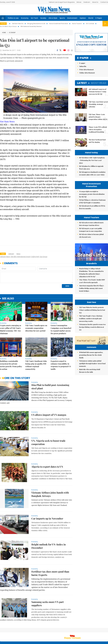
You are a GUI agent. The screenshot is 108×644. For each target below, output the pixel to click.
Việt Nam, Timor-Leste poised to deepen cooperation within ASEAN (98, 117)
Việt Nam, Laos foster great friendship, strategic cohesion (98, 104)
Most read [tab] (99, 83)
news (18, 254)
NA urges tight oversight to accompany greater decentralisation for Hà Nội (92, 194)
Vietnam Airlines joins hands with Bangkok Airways (50, 479)
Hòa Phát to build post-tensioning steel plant (50, 371)
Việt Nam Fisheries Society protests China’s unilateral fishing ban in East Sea (92, 334)
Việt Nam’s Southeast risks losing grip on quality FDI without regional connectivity (36, 350)
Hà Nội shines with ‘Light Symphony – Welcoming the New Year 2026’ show (92, 160)
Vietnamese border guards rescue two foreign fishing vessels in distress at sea (92, 352)
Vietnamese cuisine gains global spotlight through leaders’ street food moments (92, 402)
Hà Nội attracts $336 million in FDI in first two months (92, 207)
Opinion (83, 18)
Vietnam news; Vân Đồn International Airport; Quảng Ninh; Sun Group (24, 257)
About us (75, 631)
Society (43, 18)
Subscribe (83, 66)
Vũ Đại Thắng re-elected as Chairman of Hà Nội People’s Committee (92, 201)
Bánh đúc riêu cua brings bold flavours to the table (90, 409)
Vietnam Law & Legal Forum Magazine (62, 2)
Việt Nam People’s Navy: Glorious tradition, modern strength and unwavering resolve (91, 343)
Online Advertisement (87, 73)
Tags (3, 254)
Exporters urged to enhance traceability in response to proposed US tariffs (61, 350)
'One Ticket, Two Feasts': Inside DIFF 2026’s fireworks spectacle (92, 286)
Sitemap (68, 630)
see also (8, 283)
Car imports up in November (47, 503)
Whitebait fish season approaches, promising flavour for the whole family (91, 393)
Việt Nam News (54, 10)
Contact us (85, 631)
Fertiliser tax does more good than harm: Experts (50, 558)
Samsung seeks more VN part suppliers (48, 588)
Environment (72, 18)
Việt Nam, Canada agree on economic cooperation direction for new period (36, 313)
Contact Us (104, 2)
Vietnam (11, 254)
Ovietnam (87, 2)
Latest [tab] (82, 83)
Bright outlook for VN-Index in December (49, 531)
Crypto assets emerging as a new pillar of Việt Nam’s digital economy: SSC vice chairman (11, 314)
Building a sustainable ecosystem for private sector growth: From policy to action (11, 350)
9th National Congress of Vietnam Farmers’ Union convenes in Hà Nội (97, 92)
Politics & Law (13, 18)
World (91, 18)
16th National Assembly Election (31, 26)
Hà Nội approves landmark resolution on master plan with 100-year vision (92, 173)
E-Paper (99, 18)
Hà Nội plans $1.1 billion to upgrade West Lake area (91, 167)
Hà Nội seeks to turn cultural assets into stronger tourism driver (91, 224)
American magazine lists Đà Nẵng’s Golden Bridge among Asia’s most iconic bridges (91, 293)
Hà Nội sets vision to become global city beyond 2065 (91, 236)
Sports (62, 18)
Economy (25, 18)
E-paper (83, 58)
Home (4, 33)
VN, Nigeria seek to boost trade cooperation (48, 427)
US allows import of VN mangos (49, 400)
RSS (107, 630)
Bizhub (79, 2)
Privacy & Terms (95, 631)
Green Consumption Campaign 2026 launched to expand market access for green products (61, 314)
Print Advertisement (87, 70)
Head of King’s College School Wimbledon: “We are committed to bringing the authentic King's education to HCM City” (91, 277)
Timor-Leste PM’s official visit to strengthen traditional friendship (98, 129)
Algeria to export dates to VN (47, 451)
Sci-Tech (34, 18)
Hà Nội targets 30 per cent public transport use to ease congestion (91, 230)
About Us (95, 2)
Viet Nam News (7, 122)
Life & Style (53, 18)
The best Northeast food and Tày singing (97, 141)
